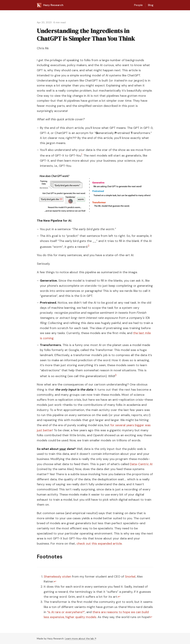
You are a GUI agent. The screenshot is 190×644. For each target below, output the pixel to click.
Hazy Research (50, 5)
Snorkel (130, 577)
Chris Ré (43, 48)
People (138, 5)
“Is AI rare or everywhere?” (66, 612)
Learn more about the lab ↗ (81, 639)
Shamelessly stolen (57, 577)
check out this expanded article (99, 544)
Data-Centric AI (141, 464)
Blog (151, 5)
